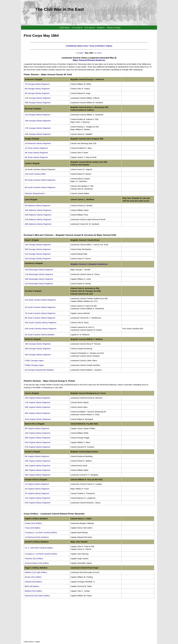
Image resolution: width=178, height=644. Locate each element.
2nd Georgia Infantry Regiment (38, 115)
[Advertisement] (89, 623)
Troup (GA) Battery (33, 528)
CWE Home (64, 28)
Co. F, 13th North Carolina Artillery (39, 548)
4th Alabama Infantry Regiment (38, 205)
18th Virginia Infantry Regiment (38, 461)
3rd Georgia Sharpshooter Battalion (39, 370)
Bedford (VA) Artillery (33, 591)
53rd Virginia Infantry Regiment (38, 442)
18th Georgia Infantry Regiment (38, 349)
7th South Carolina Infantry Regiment (40, 313)
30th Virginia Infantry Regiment (38, 413)
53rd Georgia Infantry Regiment (38, 259)
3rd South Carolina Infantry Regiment (40, 307)
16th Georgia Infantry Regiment (38, 344)
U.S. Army (90, 28)
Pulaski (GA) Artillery (33, 523)
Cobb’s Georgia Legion (34, 360)
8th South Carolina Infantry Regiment (40, 318)
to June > (99, 53)
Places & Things (114, 28)
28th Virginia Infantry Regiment (38, 470)
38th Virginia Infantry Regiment (38, 438)
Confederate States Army (77, 46)
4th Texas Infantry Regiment (36, 153)
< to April (79, 53)
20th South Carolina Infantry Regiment (41, 329)
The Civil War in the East (60, 9)
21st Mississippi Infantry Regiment (39, 284)
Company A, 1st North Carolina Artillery (41, 532)
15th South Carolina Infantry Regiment (41, 322)
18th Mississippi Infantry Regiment (39, 279)
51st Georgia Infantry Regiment (38, 254)
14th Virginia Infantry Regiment (38, 433)
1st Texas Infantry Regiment (36, 148)
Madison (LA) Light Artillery (36, 572)
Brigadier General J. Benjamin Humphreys (89, 264)
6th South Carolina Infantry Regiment (40, 187)
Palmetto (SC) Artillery (34, 558)
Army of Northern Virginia (101, 46)
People (101, 28)
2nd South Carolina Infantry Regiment (40, 300)
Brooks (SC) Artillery (33, 577)
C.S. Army (78, 28)
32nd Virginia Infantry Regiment (38, 419)
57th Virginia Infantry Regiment (38, 447)
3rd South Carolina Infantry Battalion (40, 335)
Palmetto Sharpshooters (35, 193)
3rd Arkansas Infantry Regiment (38, 143)
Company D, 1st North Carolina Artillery (41, 554)
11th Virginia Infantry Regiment (38, 498)
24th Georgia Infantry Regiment (38, 355)
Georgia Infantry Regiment (40, 98)
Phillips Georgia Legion (34, 365)
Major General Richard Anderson (89, 60)
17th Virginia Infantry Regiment (38, 402)
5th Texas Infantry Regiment (36, 157)
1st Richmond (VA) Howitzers (37, 537)
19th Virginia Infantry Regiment (38, 466)
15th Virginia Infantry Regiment (38, 398)
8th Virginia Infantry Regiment (37, 456)
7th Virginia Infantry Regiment (37, 493)
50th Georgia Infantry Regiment (38, 249)
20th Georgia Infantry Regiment (38, 134)
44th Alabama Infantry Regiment (38, 215)
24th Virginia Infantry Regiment (38, 503)
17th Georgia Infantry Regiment (38, 128)
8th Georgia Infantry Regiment (37, 89)
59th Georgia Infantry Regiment (38, 103)
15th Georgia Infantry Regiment (38, 121)
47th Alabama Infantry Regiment (38, 219)
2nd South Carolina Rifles (35, 174)
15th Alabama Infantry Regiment (38, 210)
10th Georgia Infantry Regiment (38, 245)
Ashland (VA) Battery (33, 582)
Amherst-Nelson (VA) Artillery (37, 563)
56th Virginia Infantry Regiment (38, 475)
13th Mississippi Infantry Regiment (39, 270)
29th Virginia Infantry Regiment (38, 407)
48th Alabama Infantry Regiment (38, 224)
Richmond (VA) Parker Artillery (37, 596)
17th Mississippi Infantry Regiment (39, 274)
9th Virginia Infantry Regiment (37, 428)
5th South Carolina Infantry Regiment (40, 180)
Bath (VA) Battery (32, 586)
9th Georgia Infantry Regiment (37, 93)
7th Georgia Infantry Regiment (37, 84)
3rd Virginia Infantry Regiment (37, 489)
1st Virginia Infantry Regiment (37, 484)
